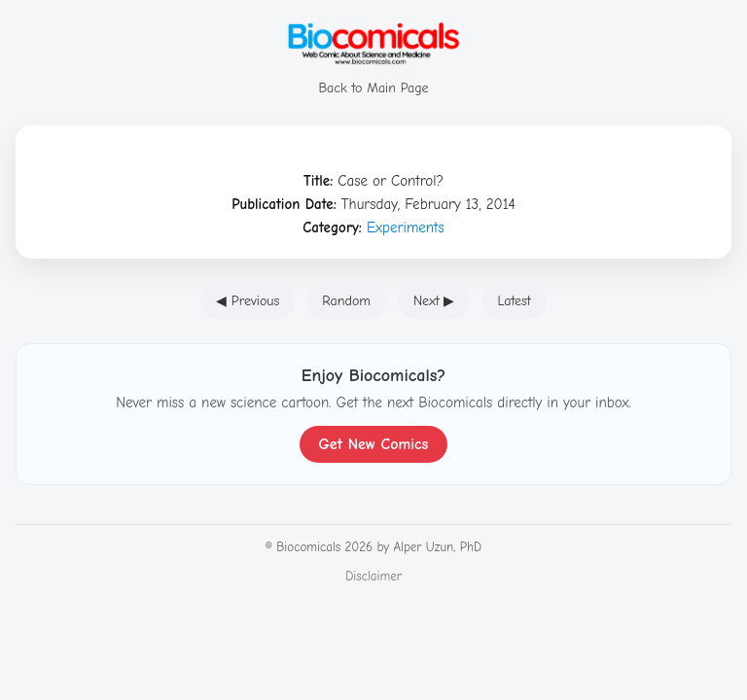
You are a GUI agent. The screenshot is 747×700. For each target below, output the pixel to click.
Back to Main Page (373, 79)
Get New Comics (374, 444)
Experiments (406, 227)
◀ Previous (248, 301)
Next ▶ (434, 301)
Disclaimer (373, 576)
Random (346, 301)
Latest (514, 301)
